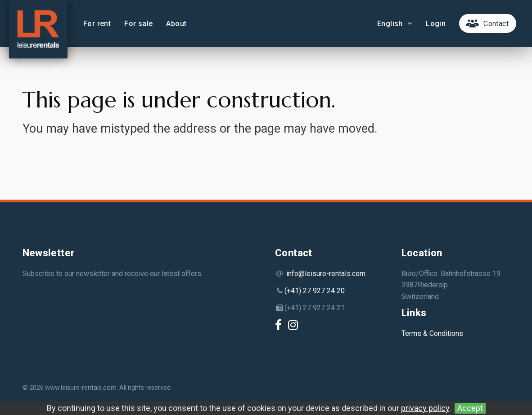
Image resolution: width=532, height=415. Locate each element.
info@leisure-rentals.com (326, 274)
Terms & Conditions (432, 333)
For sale (138, 24)
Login (436, 24)
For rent (97, 24)
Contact (496, 24)
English (395, 24)
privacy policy (425, 408)
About (176, 24)
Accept (470, 408)
